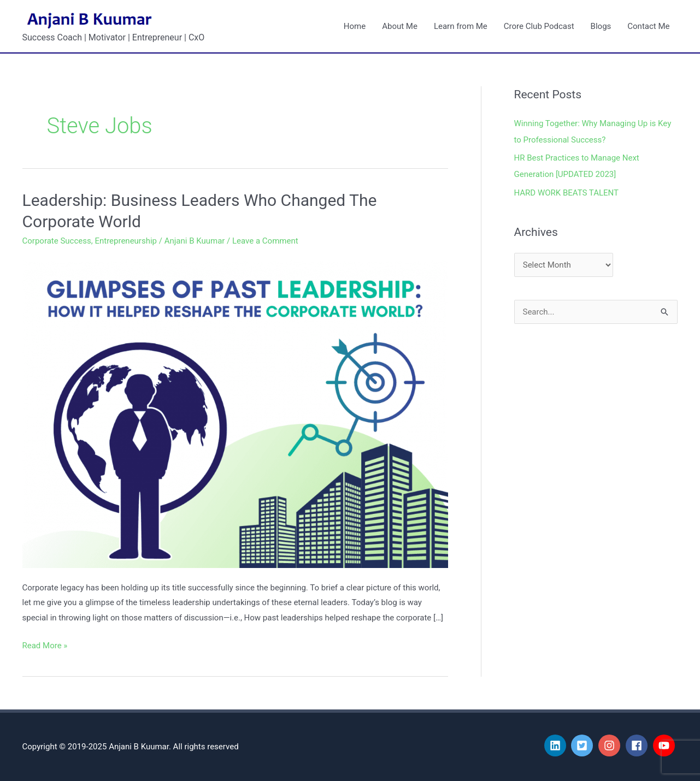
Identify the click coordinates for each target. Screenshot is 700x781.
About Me (400, 26)
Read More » (45, 644)
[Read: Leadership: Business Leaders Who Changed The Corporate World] (235, 412)
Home (355, 26)
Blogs (601, 26)
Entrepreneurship (126, 241)
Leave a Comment (265, 241)
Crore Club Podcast (539, 26)
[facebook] (638, 745)
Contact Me (648, 26)
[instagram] (611, 745)
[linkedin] (557, 745)
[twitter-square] (584, 745)
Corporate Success (57, 241)
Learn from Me (461, 26)
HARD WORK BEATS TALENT (567, 193)
